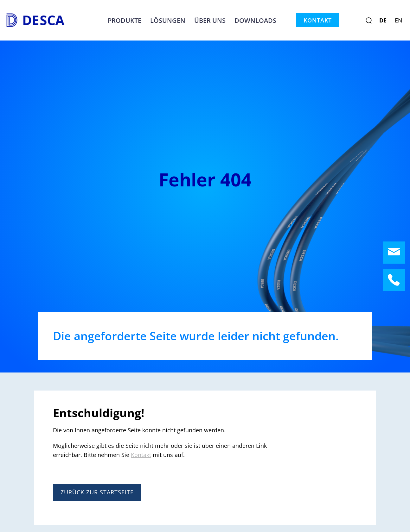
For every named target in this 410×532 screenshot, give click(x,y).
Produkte (125, 20)
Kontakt (318, 20)
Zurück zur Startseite (97, 492)
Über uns (210, 20)
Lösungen (168, 20)
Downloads (255, 20)
